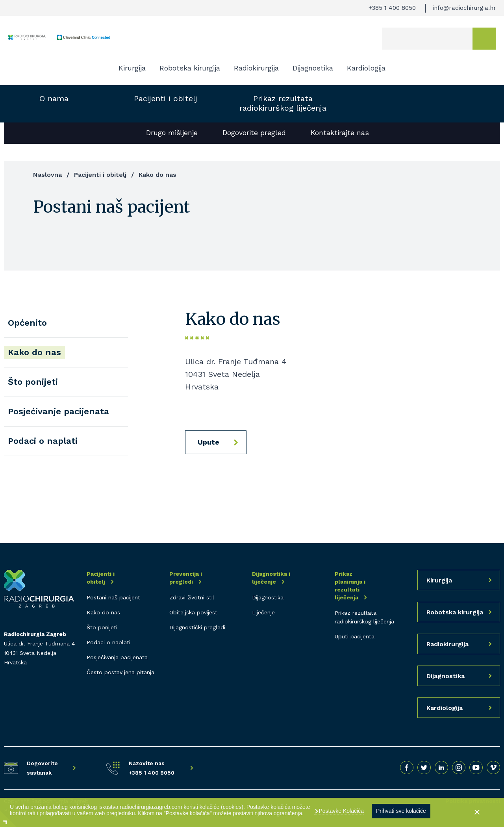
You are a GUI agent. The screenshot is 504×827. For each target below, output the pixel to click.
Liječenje (263, 612)
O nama (54, 98)
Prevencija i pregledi (186, 578)
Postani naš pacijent (113, 597)
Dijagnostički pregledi (197, 627)
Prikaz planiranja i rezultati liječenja (350, 586)
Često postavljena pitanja (120, 672)
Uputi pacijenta (355, 636)
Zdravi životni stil (192, 597)
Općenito (27, 323)
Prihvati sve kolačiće (401, 811)
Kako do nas (34, 352)
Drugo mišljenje (172, 133)
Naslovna (47, 175)
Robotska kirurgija (190, 68)
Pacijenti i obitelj (166, 98)
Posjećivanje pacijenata (58, 411)
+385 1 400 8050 (392, 8)
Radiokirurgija (256, 68)
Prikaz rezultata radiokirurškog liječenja (283, 103)
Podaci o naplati (43, 441)
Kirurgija (132, 68)
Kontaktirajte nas (340, 133)
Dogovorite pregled (254, 133)
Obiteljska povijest (193, 612)
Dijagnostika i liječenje (271, 578)
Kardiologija (366, 68)
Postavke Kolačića (341, 811)
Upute (208, 442)
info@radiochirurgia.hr (464, 8)
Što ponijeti (33, 382)
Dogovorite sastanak (42, 768)
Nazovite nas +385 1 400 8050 (152, 768)
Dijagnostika (313, 68)
